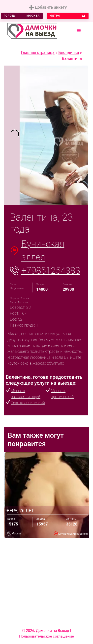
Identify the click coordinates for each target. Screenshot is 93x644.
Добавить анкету (48, 8)
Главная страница (38, 53)
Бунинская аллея (43, 251)
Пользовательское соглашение (46, 636)
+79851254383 (51, 271)
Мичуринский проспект (73, 534)
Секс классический (28, 403)
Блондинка (69, 53)
